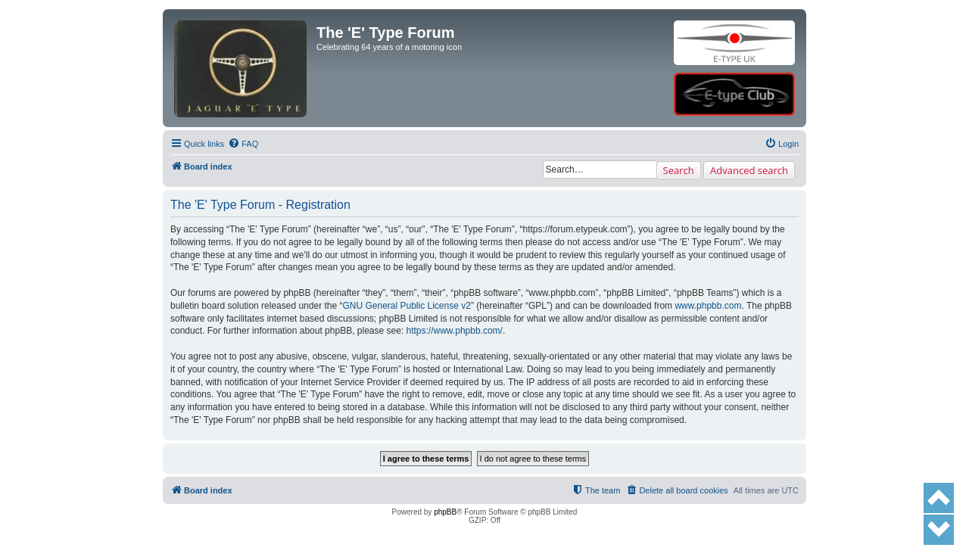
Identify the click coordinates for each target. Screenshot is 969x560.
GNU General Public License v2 (406, 306)
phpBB (445, 512)
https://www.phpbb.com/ (455, 331)
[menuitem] (243, 144)
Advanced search (749, 170)
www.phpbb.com (708, 306)
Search (679, 170)
